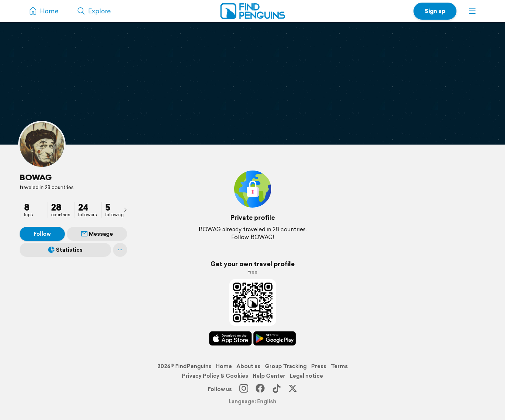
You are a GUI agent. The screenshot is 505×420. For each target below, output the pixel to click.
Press (319, 366)
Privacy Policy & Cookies (215, 376)
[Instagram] (244, 389)
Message (97, 234)
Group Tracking (286, 366)
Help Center (269, 376)
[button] (472, 11)
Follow (42, 234)
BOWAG (36, 177)
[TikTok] (276, 389)
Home (224, 366)
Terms (339, 366)
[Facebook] (260, 389)
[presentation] (125, 209)
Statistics (65, 250)
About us (248, 366)
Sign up (435, 11)
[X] (293, 389)
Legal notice (306, 376)
